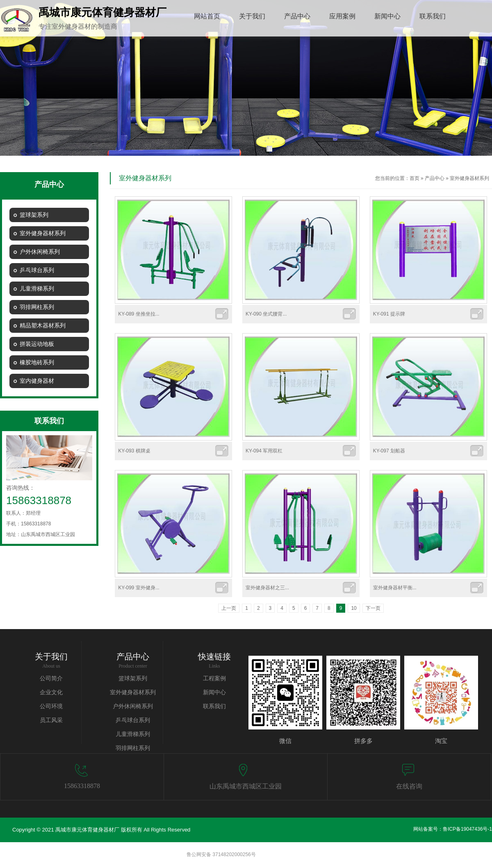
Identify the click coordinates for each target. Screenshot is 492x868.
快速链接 (214, 657)
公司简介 (51, 678)
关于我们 (51, 657)
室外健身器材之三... (267, 588)
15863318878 (82, 786)
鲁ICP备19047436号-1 (467, 829)
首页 (415, 178)
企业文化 (51, 692)
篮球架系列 (133, 678)
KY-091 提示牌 (389, 314)
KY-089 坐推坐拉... (139, 314)
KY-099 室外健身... (139, 588)
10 (354, 608)
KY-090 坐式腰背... (266, 314)
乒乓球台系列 (133, 720)
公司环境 (51, 706)
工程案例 (214, 678)
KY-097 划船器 (389, 451)
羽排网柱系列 (133, 748)
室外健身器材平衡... (395, 588)
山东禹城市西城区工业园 (246, 786)
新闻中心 (214, 692)
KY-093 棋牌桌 (134, 451)
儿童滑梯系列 (133, 734)
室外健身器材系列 (469, 178)
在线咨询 (409, 786)
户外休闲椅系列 (133, 706)
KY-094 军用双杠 (264, 451)
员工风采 (51, 720)
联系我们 (214, 706)
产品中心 (435, 178)
